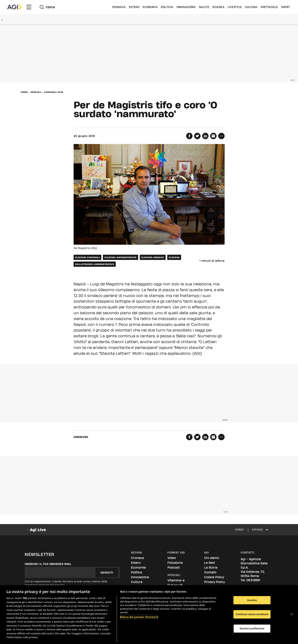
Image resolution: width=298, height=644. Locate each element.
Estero (134, 7)
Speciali (36, 92)
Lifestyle (235, 7)
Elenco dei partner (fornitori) (139, 617)
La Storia (211, 567)
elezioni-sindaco (153, 257)
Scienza (218, 7)
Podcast (174, 567)
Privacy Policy (214, 582)
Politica (167, 7)
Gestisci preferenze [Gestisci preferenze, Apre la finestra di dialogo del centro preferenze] (252, 628)
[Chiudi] (292, 614)
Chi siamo (212, 558)
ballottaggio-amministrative (95, 264)
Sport (286, 7)
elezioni (174, 257)
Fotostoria (175, 563)
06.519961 (253, 580)
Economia (150, 7)
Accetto (252, 600)
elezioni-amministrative (121, 257)
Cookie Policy (214, 577)
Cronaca (119, 7)
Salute (204, 7)
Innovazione (186, 7)
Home (24, 92)
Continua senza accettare (252, 614)
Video (172, 558)
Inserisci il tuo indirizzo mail (48, 564)
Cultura (251, 7)
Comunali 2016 (54, 92)
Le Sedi (210, 563)
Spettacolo (269, 7)
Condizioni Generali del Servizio (45, 585)
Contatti (210, 572)
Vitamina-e (176, 580)
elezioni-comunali (88, 257)
